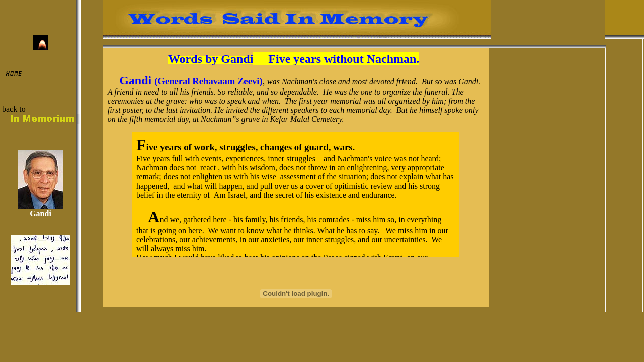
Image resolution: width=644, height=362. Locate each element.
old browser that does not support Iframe (296, 195)
